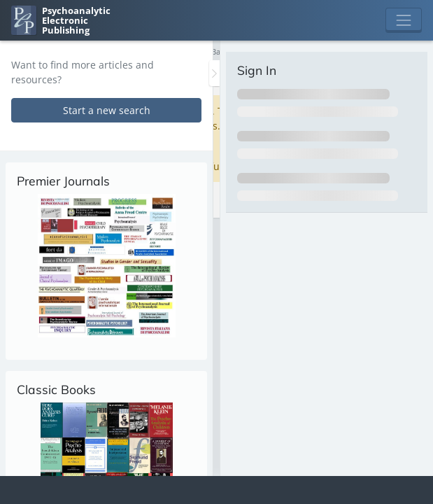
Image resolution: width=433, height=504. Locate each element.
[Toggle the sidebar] (214, 73)
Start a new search (107, 110)
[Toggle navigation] (404, 20)
